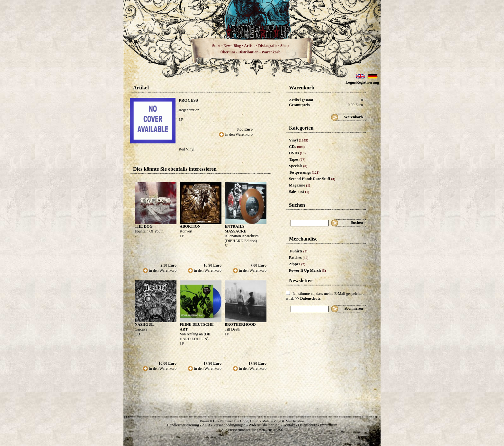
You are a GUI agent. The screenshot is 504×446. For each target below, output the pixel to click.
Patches (299, 258)
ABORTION (190, 226)
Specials (298, 166)
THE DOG (144, 226)
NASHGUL (144, 324)
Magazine (300, 185)
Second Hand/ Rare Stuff (312, 179)
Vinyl (299, 140)
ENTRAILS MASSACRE (235, 229)
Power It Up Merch (307, 270)
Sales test (299, 192)
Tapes (297, 159)
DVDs (297, 153)
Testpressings (304, 172)
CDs (297, 147)
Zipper (297, 264)
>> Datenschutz (308, 298)
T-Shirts (298, 251)
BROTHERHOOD (240, 324)
